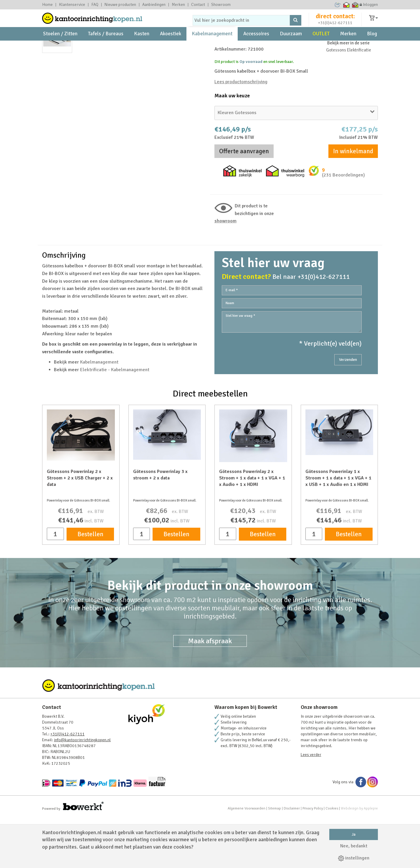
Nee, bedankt (354, 846)
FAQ (95, 5)
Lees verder (311, 805)
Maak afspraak (210, 692)
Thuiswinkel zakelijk (355, 5)
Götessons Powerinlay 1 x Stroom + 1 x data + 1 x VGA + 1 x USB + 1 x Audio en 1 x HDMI (338, 529)
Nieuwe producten (120, 5)
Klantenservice (72, 5)
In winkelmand (353, 202)
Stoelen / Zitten (60, 47)
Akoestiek (171, 47)
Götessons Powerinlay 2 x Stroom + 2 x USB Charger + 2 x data (80, 529)
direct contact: (335, 22)
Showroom (221, 5)
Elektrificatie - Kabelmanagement (115, 420)
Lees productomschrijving (241, 132)
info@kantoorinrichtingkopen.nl (82, 790)
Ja (354, 834)
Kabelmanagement (212, 47)
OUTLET (321, 47)
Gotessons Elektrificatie (349, 101)
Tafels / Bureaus (106, 47)
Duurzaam (291, 47)
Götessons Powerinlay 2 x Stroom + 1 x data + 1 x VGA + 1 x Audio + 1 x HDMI (252, 529)
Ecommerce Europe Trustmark (338, 5)
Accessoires (256, 47)
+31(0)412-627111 (335, 28)
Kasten (142, 47)
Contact (198, 5)
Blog (372, 47)
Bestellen (90, 585)
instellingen (354, 858)
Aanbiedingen (154, 5)
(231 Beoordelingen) (343, 226)
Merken (178, 5)
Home (47, 5)
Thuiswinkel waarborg (347, 5)
